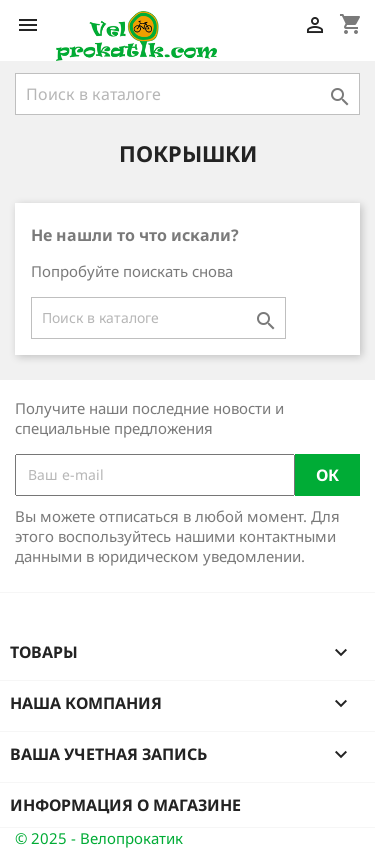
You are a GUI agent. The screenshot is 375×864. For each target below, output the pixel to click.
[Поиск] (187, 94)
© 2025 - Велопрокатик (99, 838)
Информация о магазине (125, 805)
